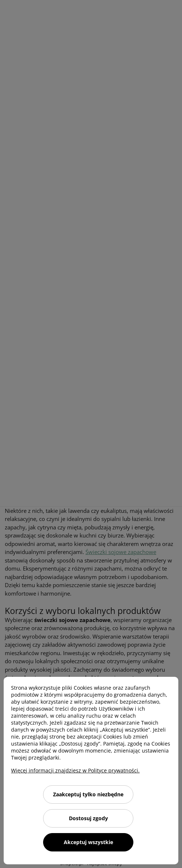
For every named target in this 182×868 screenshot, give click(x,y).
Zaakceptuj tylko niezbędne (88, 794)
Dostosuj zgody (88, 818)
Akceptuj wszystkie (88, 842)
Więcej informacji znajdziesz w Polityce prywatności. (75, 770)
